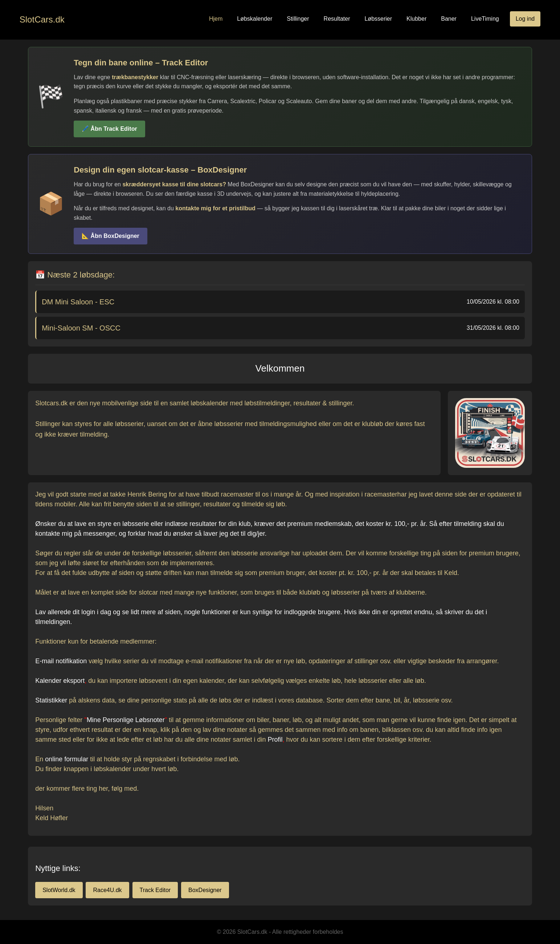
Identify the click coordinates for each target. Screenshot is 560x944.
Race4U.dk (107, 890)
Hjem (216, 19)
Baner (449, 19)
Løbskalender (255, 19)
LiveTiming (485, 19)
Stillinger (298, 19)
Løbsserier (379, 19)
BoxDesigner (205, 890)
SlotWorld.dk (59, 890)
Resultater (337, 19)
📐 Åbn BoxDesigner (111, 236)
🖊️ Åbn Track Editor (109, 129)
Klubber (416, 19)
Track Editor (155, 890)
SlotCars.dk (42, 19)
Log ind (525, 19)
